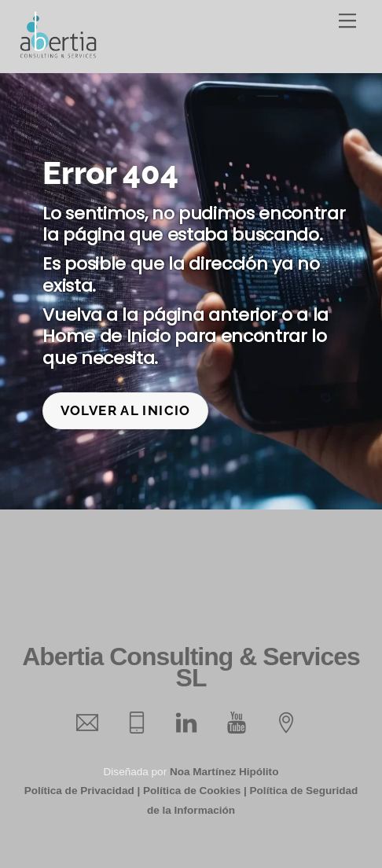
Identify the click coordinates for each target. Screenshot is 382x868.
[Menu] (347, 21)
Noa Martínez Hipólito (224, 772)
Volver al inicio (126, 410)
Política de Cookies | (195, 791)
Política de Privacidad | (83, 791)
